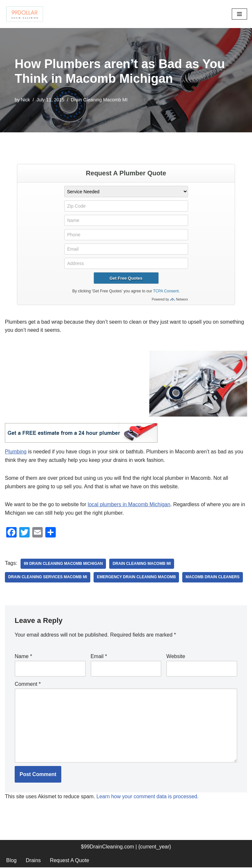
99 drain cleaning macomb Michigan (63, 564)
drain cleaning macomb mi (142, 564)
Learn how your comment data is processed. (148, 797)
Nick (25, 100)
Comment (28, 684)
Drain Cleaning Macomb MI (99, 100)
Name (23, 657)
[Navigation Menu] (239, 14)
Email (99, 657)
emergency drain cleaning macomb (137, 578)
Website (176, 657)
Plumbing (16, 452)
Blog (11, 861)
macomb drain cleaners (213, 578)
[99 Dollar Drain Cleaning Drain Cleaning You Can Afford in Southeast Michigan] (24, 14)
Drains (33, 861)
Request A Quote (70, 861)
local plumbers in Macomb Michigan (129, 505)
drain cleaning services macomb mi (48, 578)
